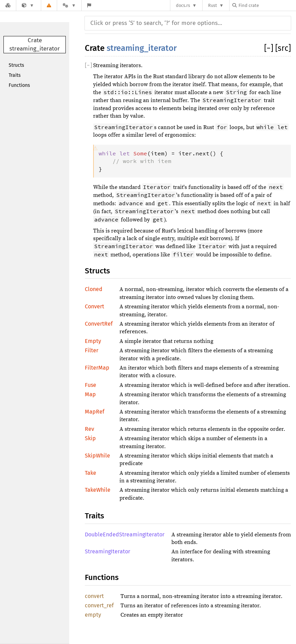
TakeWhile (98, 490)
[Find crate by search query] (267, 5)
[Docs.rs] (8, 5)
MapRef (95, 412)
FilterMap (97, 368)
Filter (92, 350)
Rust (213, 5)
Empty (93, 341)
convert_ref (99, 605)
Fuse (91, 385)
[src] (283, 48)
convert (94, 596)
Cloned (94, 289)
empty (93, 615)
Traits (15, 75)
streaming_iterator (142, 48)
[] (270, 48)
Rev (89, 429)
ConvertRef (99, 324)
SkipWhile (97, 456)
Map (90, 394)
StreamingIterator (107, 551)
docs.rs (183, 5)
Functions (19, 85)
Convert (95, 306)
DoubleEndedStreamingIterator (125, 534)
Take (91, 473)
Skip (90, 438)
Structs (16, 65)
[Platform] (69, 5)
